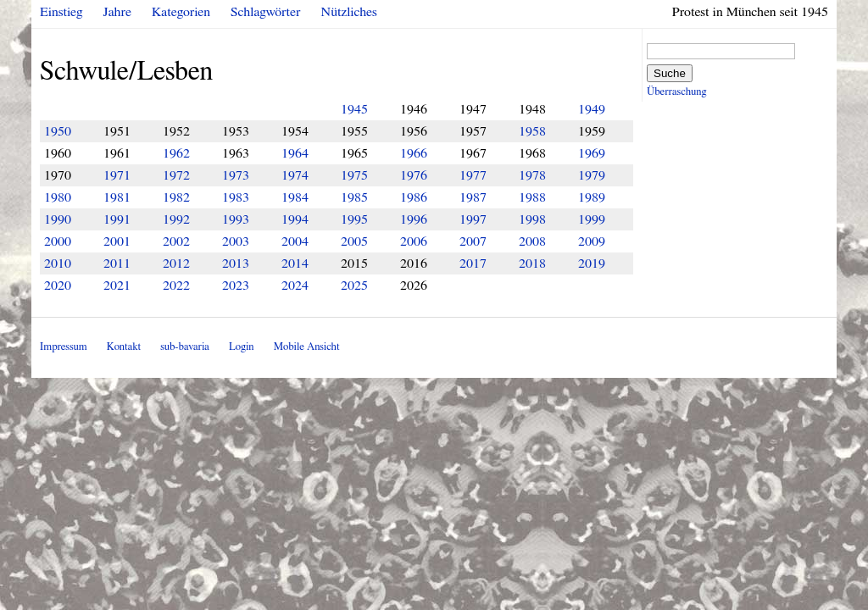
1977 (473, 175)
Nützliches (349, 12)
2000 (58, 241)
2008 (532, 241)
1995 (354, 219)
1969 (592, 153)
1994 (295, 219)
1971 (117, 175)
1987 (473, 197)
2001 (117, 241)
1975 (354, 175)
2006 (414, 241)
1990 (58, 219)
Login (242, 347)
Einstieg (61, 12)
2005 (354, 241)
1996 (414, 219)
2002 (176, 241)
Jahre (117, 12)
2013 (236, 263)
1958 (532, 131)
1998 (532, 219)
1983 (236, 197)
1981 (117, 197)
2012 (176, 263)
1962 (176, 153)
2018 (532, 263)
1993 (236, 219)
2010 (58, 263)
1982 (176, 197)
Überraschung (676, 92)
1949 (592, 109)
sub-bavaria (184, 347)
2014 (295, 263)
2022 (176, 286)
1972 (176, 175)
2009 (592, 241)
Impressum (64, 347)
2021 (117, 286)
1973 (236, 175)
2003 (236, 241)
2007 (473, 241)
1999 (592, 219)
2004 (295, 241)
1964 (295, 153)
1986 (414, 197)
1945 (354, 109)
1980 (58, 197)
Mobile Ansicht (307, 347)
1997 (473, 219)
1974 (295, 175)
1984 (295, 197)
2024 (295, 286)
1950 (58, 131)
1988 (532, 197)
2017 (473, 263)
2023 (236, 286)
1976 (414, 175)
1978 (532, 175)
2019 (592, 263)
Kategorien (181, 12)
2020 (58, 286)
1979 (592, 175)
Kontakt (124, 347)
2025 (354, 286)
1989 (592, 197)
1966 (414, 153)
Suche (670, 73)
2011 (117, 263)
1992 (176, 219)
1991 (117, 219)
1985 (354, 197)
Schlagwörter (265, 12)
